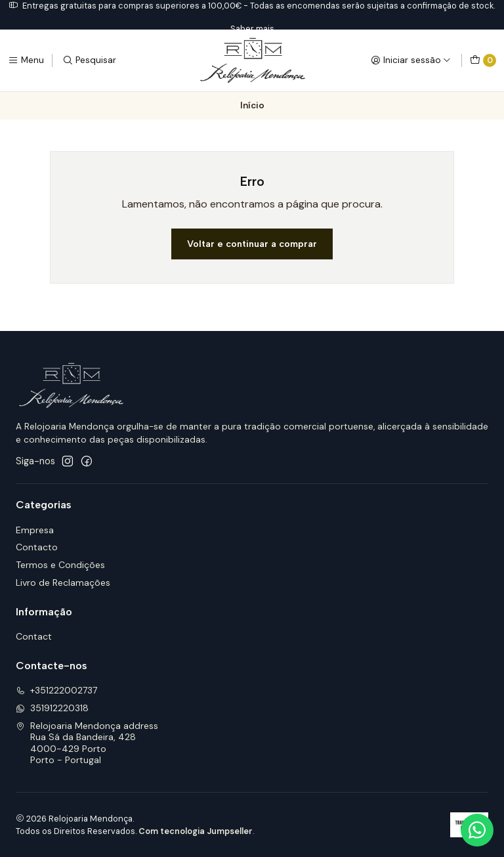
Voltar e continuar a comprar (252, 244)
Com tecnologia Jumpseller (196, 831)
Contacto (37, 547)
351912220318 (52, 708)
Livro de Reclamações (63, 582)
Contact (34, 636)
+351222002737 (56, 690)
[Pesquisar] (89, 60)
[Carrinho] (483, 60)
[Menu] (26, 60)
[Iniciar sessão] (411, 60)
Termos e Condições (60, 565)
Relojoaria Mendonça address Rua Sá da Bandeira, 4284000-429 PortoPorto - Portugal (87, 743)
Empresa (35, 530)
